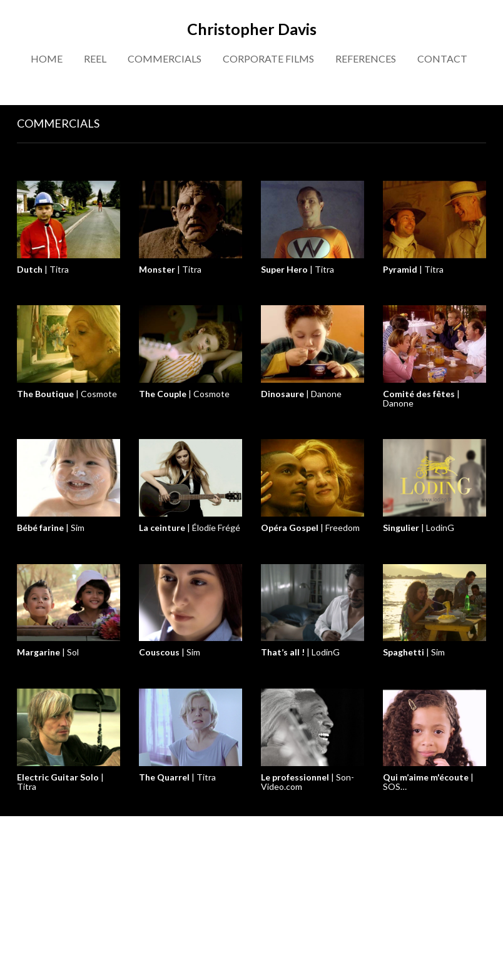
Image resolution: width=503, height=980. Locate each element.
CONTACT (442, 58)
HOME (47, 58)
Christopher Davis (252, 29)
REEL (95, 58)
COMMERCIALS (165, 58)
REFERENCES (366, 58)
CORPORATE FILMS (268, 58)
